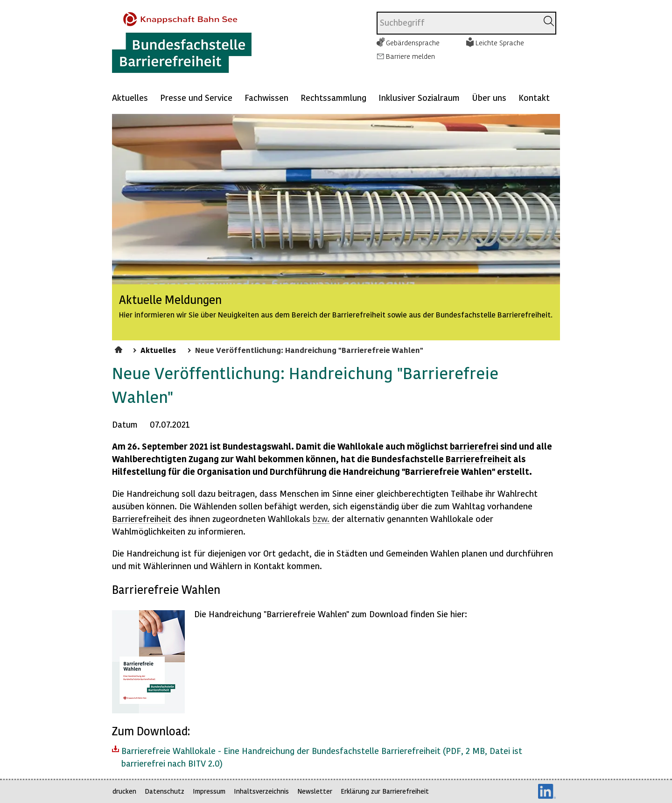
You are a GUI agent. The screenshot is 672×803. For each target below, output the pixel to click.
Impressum (209, 791)
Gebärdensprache (413, 42)
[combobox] (458, 23)
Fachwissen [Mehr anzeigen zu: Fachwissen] (266, 97)
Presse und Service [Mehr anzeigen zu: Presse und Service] (196, 97)
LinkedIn (547, 791)
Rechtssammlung (333, 97)
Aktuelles (130, 97)
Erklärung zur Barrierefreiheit (385, 791)
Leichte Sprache (500, 42)
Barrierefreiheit (479, 459)
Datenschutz (164, 791)
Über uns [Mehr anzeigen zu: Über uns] (489, 97)
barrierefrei (474, 446)
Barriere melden (410, 56)
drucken (124, 791)
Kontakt (534, 97)
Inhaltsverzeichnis (261, 791)
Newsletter (315, 791)
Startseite (120, 348)
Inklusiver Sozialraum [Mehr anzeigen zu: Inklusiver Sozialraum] (419, 97)
